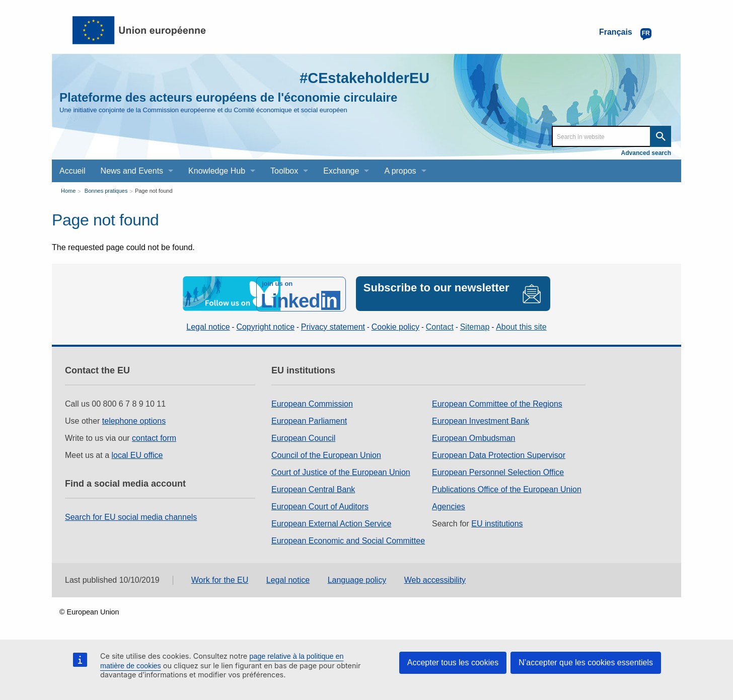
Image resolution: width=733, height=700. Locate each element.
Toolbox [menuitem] (284, 171)
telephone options (134, 420)
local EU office (137, 454)
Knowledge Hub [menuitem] (217, 171)
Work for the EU (220, 579)
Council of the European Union (326, 454)
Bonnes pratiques (106, 191)
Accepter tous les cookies (453, 663)
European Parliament (309, 420)
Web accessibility (435, 579)
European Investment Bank (481, 420)
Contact (440, 326)
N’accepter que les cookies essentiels (586, 663)
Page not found (154, 191)
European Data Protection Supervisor (499, 454)
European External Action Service (331, 523)
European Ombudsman (473, 437)
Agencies (449, 505)
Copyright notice (265, 326)
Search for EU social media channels (131, 516)
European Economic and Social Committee (348, 540)
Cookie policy (395, 326)
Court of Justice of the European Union (341, 471)
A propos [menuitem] (400, 171)
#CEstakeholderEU (362, 78)
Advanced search (646, 153)
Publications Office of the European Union (507, 488)
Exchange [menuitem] (341, 171)
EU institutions (497, 523)
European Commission (312, 403)
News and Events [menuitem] (132, 171)
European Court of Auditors (320, 505)
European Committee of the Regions (497, 403)
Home (68, 191)
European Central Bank (313, 488)
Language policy (357, 579)
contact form (154, 437)
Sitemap (475, 326)
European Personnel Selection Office (498, 471)
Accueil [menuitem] (72, 171)
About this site (521, 326)
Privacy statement (333, 326)
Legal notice (208, 326)
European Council (303, 437)
